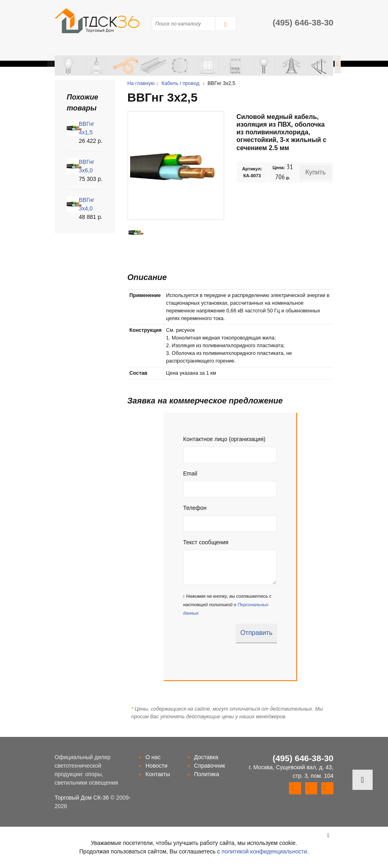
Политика (207, 774)
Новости (156, 766)
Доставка (206, 757)
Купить (315, 172)
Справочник (210, 766)
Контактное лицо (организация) (224, 439)
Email (190, 473)
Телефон (195, 508)
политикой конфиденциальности (264, 851)
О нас (153, 757)
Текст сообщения (206, 542)
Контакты (158, 774)
